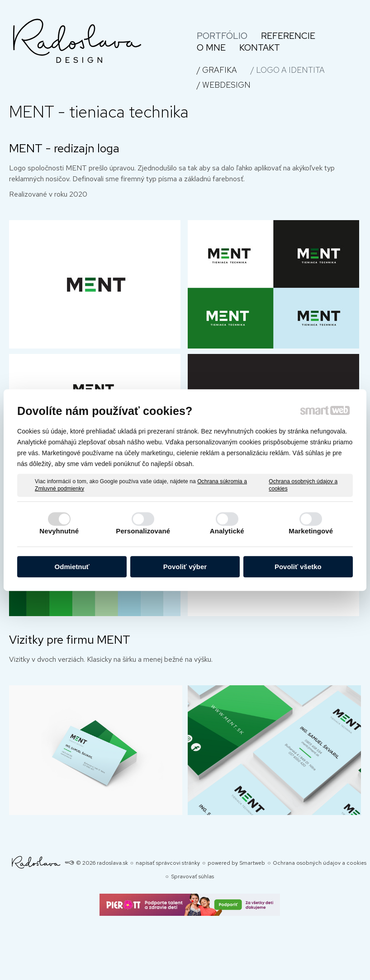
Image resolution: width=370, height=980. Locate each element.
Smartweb (252, 863)
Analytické (227, 531)
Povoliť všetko (298, 567)
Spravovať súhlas (192, 876)
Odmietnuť (72, 567)
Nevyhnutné (59, 531)
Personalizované (143, 531)
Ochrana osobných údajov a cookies (303, 485)
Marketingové (311, 531)
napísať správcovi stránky (168, 863)
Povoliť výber (185, 567)
